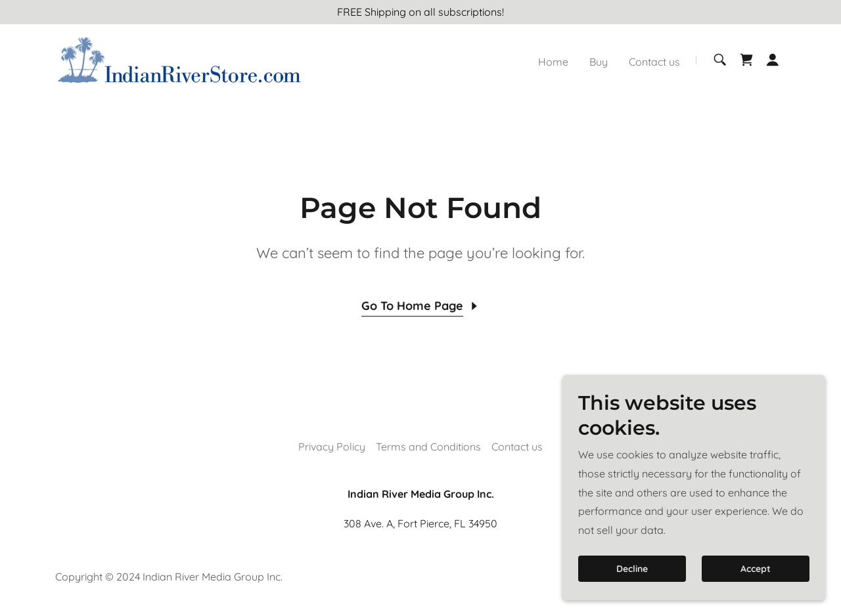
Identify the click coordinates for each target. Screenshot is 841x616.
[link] (179, 58)
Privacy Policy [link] (332, 447)
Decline (632, 596)
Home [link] (553, 62)
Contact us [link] (654, 62)
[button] (773, 60)
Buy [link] (599, 62)
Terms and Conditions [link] (428, 447)
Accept (756, 596)
